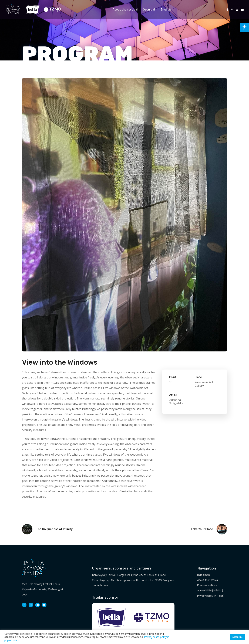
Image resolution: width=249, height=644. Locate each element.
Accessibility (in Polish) (210, 591)
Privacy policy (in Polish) (211, 596)
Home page (204, 575)
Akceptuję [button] (237, 637)
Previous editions (207, 585)
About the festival (208, 580)
